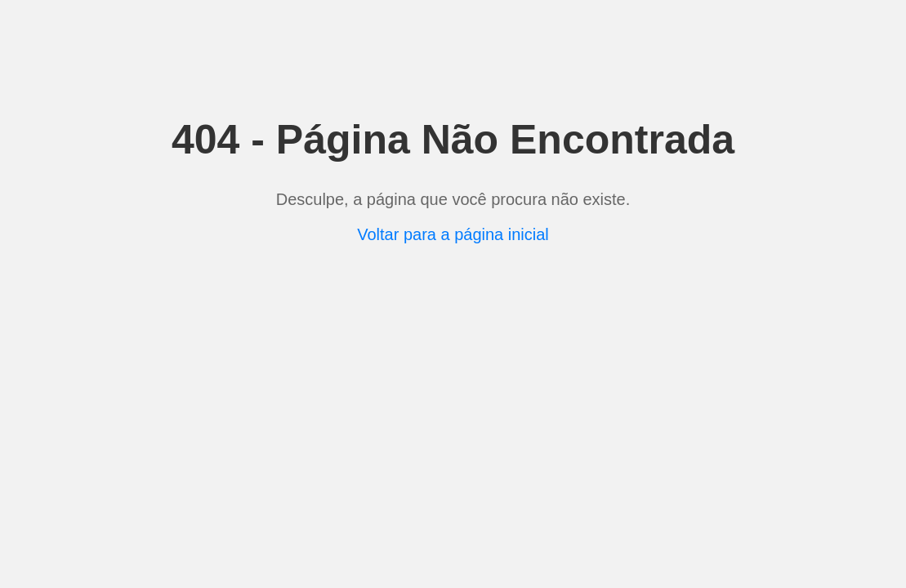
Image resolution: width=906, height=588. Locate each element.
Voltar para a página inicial (453, 234)
